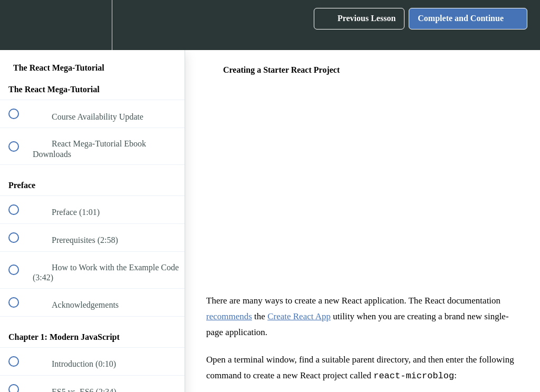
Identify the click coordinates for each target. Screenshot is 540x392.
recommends (229, 316)
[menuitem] (92, 25)
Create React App (299, 316)
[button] (20, 25)
